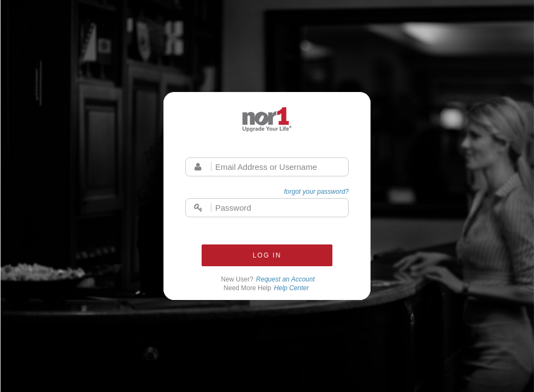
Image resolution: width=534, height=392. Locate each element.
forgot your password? (316, 192)
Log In (267, 255)
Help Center (292, 288)
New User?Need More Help (268, 284)
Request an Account (286, 279)
